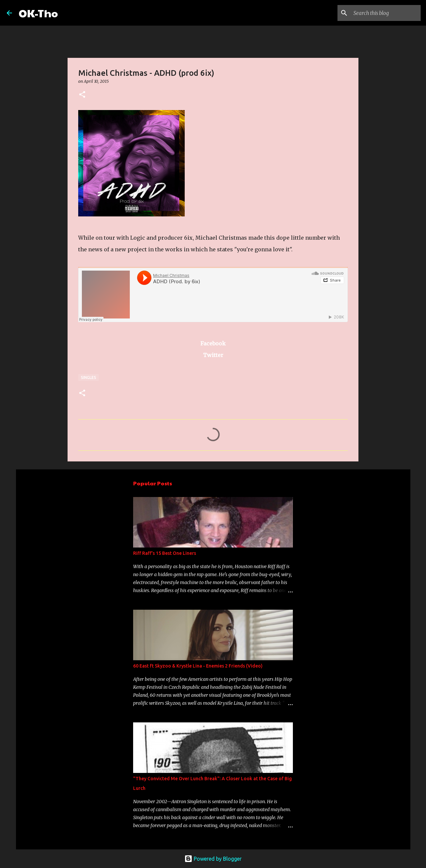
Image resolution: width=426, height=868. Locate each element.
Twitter (213, 355)
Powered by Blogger (213, 859)
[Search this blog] (386, 13)
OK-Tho (38, 13)
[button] (82, 95)
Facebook (213, 343)
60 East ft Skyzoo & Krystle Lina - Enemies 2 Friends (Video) (198, 666)
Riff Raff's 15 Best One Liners (165, 553)
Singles (89, 377)
